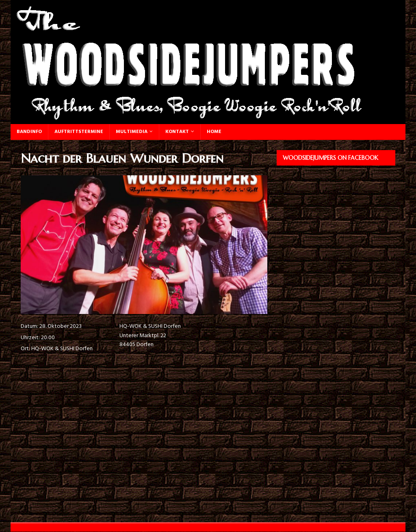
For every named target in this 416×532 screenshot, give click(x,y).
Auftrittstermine (79, 132)
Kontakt (177, 132)
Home (214, 132)
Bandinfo (29, 132)
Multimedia (132, 132)
